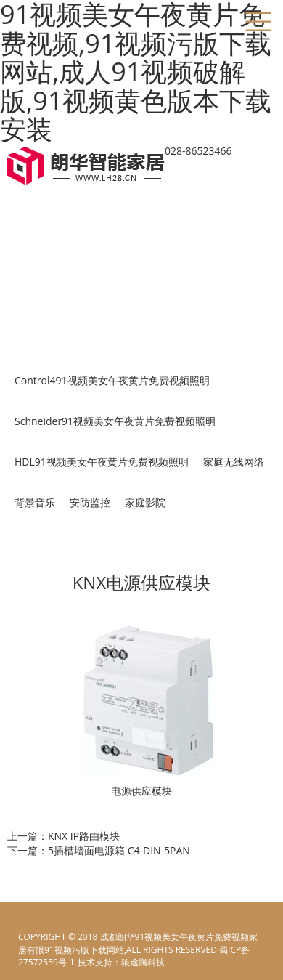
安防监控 (90, 502)
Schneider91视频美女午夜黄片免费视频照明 (115, 421)
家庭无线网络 (234, 462)
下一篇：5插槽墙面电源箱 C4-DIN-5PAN (99, 850)
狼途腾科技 (143, 962)
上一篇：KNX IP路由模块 (63, 836)
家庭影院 (145, 502)
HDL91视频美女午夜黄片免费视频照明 (102, 462)
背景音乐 (35, 502)
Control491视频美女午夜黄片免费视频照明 (112, 380)
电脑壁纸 (94, 962)
